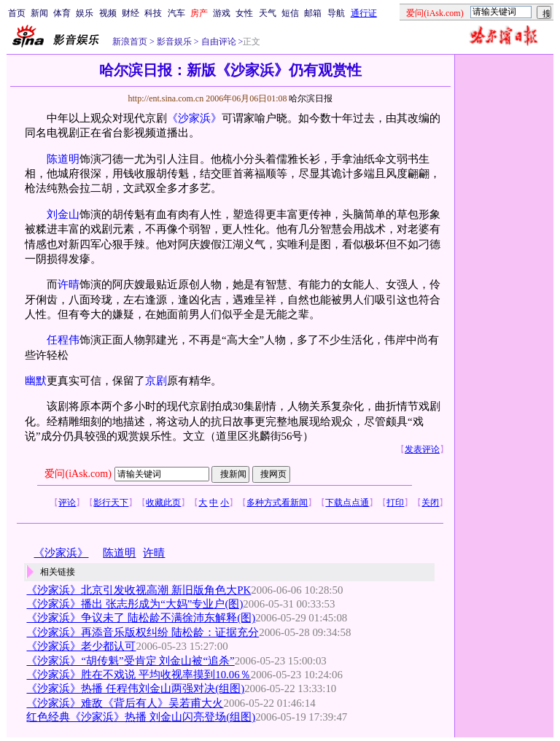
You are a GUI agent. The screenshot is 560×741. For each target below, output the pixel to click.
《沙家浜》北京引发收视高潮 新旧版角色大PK (139, 590)
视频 (108, 13)
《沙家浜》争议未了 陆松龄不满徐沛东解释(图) (141, 618)
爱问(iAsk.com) (78, 474)
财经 (131, 13)
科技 (153, 13)
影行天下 (111, 503)
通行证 (364, 13)
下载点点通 (347, 503)
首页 (17, 13)
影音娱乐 (174, 42)
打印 (395, 503)
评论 (67, 503)
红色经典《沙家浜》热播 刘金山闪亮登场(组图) (141, 717)
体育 (62, 13)
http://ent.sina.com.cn (167, 98)
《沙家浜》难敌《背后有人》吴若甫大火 (125, 703)
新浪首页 (130, 42)
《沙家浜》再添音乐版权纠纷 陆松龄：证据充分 (143, 632)
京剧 (156, 381)
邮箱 (313, 13)
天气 (268, 13)
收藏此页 (163, 503)
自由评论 (218, 42)
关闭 (430, 503)
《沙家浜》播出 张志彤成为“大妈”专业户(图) (135, 604)
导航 (336, 13)
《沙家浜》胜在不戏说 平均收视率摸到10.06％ (138, 675)
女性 (244, 13)
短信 (290, 13)
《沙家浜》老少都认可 (81, 646)
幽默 (36, 381)
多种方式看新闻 (277, 503)
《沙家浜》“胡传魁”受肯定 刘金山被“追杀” (130, 661)
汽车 (176, 13)
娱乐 (85, 13)
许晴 (69, 284)
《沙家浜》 (194, 118)
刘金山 (63, 214)
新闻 (39, 13)
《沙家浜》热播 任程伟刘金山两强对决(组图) (135, 688)
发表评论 (422, 449)
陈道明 (63, 159)
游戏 (222, 13)
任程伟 (63, 340)
